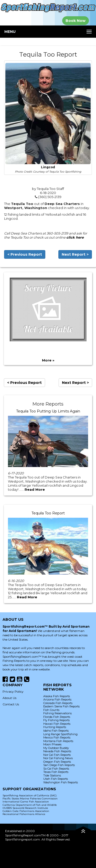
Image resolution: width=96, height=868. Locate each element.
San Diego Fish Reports (59, 765)
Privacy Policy (13, 691)
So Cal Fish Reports (56, 769)
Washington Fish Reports (61, 782)
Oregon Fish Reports (57, 762)
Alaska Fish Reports (57, 696)
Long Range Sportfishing (60, 734)
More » (48, 360)
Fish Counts (51, 710)
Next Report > (75, 254)
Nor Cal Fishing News (58, 758)
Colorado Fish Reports (58, 703)
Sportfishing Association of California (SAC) (30, 795)
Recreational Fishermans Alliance (24, 814)
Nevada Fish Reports (57, 751)
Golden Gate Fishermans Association (26, 811)
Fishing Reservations (57, 713)
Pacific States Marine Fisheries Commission (30, 799)
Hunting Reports (55, 727)
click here (75, 237)
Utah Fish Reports (56, 779)
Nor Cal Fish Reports (57, 755)
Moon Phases (52, 744)
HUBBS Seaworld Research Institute (25, 808)
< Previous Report (25, 254)
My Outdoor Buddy (56, 748)
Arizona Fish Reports (57, 699)
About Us (9, 698)
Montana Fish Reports (58, 741)
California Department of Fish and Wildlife (30, 805)
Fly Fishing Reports (56, 720)
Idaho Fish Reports (56, 731)
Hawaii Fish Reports (57, 724)
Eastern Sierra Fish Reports (61, 706)
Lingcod (48, 167)
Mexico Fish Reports (57, 737)
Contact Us (11, 704)
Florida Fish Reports (57, 717)
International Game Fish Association (26, 802)
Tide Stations (52, 775)
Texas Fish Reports (56, 772)
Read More (35, 489)
